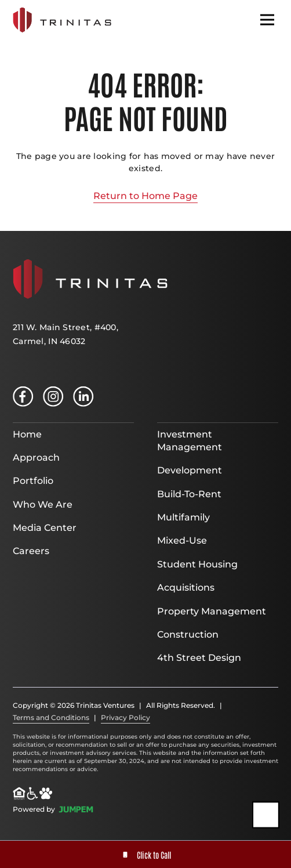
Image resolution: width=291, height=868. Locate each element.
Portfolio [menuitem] (33, 481)
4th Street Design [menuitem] (199, 658)
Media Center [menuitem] (45, 528)
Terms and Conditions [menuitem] (51, 717)
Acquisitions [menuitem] (186, 587)
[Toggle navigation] (267, 20)
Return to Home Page (145, 196)
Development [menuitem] (190, 470)
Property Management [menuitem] (212, 611)
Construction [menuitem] (188, 634)
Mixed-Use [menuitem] (182, 540)
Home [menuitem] (27, 434)
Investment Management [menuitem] (190, 441)
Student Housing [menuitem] (197, 564)
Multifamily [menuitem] (183, 517)
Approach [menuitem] (36, 457)
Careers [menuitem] (31, 551)
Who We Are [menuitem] (43, 504)
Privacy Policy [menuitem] (126, 717)
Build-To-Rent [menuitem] (189, 494)
